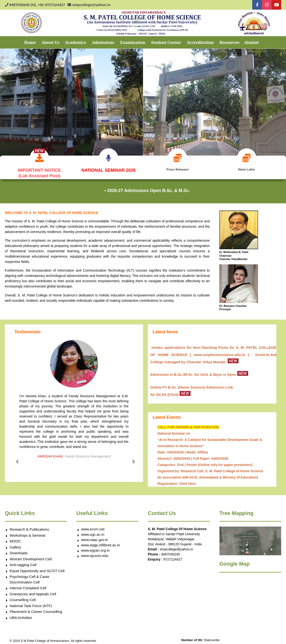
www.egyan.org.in (95, 548)
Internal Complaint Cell (28, 586)
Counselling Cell (23, 598)
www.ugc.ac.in (93, 532)
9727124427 (173, 557)
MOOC (15, 539)
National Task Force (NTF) (31, 604)
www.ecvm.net (93, 527)
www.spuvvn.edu (95, 554)
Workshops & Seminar (28, 533)
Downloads (19, 551)
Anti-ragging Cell (23, 563)
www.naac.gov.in (95, 538)
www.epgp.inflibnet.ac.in (101, 543)
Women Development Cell (31, 557)
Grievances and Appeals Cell (33, 592)
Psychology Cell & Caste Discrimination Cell (29, 577)
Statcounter (212, 638)
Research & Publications (29, 527)
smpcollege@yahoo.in (177, 547)
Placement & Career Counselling (36, 610)
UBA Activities (21, 616)
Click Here (187, 482)
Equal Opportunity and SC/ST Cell (37, 569)
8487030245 (170, 552)
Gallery (15, 545)
